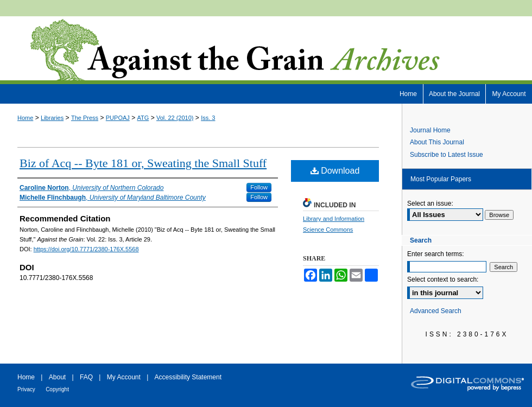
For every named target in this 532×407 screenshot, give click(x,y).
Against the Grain (266, 50)
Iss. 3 (208, 118)
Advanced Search (436, 311)
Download (335, 171)
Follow (259, 187)
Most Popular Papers (441, 179)
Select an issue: (430, 203)
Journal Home (430, 130)
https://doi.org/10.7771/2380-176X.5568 (86, 249)
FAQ (86, 377)
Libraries (52, 118)
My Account (124, 377)
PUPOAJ (118, 118)
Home (25, 118)
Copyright (57, 389)
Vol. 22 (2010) (175, 118)
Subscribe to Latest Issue (446, 155)
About (57, 377)
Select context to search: (443, 279)
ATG (143, 118)
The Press (85, 118)
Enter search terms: (436, 254)
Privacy (26, 389)
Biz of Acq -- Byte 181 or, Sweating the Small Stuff (143, 163)
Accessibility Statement (188, 377)
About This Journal (437, 142)
